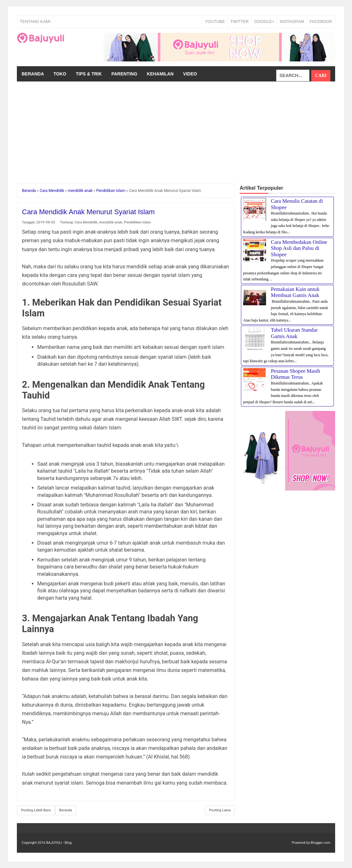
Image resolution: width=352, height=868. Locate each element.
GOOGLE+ (264, 21)
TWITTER (239, 21)
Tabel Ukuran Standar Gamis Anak (294, 333)
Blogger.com (320, 843)
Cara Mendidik (86, 222)
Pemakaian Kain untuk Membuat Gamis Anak (295, 292)
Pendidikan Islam (137, 222)
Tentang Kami (35, 21)
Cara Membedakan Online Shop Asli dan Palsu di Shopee (299, 248)
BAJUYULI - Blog (59, 843)
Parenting (124, 74)
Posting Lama (220, 810)
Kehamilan (160, 74)
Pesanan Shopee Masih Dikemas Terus (296, 374)
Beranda (33, 74)
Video (190, 74)
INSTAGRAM (292, 21)
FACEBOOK (321, 21)
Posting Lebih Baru (36, 810)
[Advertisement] (176, 129)
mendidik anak (110, 222)
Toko (60, 74)
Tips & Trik (89, 74)
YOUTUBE (215, 21)
